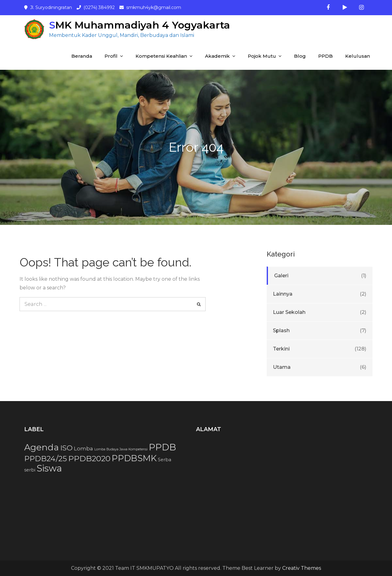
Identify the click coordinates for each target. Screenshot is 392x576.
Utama (282, 367)
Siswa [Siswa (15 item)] (49, 468)
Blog (300, 56)
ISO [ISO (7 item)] (66, 448)
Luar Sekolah (289, 312)
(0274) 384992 (99, 7)
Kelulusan (358, 56)
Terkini (281, 349)
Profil (111, 56)
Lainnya (283, 294)
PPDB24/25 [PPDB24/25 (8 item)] (46, 459)
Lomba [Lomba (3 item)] (83, 449)
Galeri (281, 276)
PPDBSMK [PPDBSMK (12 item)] (134, 458)
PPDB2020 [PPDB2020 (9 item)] (89, 458)
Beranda (82, 56)
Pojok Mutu (262, 56)
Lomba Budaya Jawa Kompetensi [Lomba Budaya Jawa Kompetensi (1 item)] (121, 449)
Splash (281, 330)
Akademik (217, 56)
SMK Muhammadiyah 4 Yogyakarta (140, 25)
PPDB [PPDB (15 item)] (163, 447)
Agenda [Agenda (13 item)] (42, 447)
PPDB (325, 56)
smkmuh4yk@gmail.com (154, 7)
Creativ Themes (302, 568)
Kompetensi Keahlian (161, 56)
